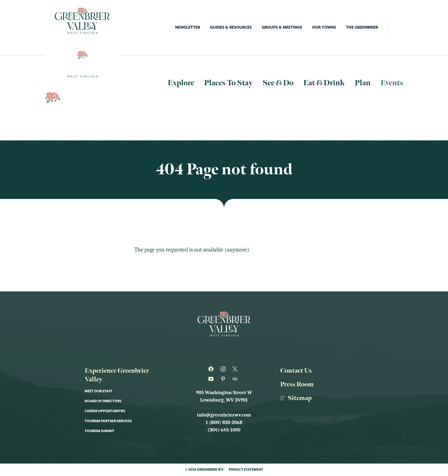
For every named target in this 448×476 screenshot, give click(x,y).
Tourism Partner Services (108, 421)
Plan (363, 83)
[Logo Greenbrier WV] (82, 21)
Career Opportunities (105, 411)
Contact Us (296, 371)
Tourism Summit (100, 431)
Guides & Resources (231, 28)
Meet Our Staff (98, 391)
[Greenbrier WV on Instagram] (224, 369)
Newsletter (188, 28)
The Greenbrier (362, 28)
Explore (181, 83)
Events (392, 83)
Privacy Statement (246, 470)
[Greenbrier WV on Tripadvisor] (236, 379)
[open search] (396, 28)
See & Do (278, 83)
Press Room (297, 384)
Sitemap (296, 398)
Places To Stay (228, 83)
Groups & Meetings (282, 28)
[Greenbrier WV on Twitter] (236, 369)
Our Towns (324, 28)
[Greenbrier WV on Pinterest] (224, 379)
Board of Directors (103, 401)
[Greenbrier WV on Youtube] (212, 379)
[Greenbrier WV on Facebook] (212, 369)
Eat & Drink (324, 83)
